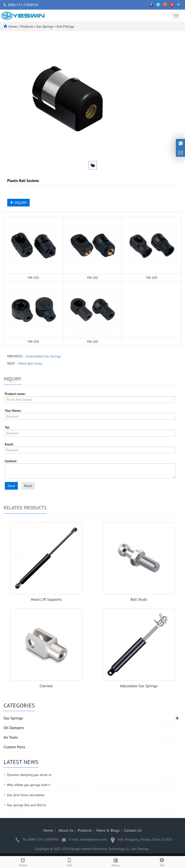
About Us (66, 830)
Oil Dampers (14, 728)
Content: (11, 461)
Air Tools (11, 737)
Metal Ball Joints (30, 363)
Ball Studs (139, 599)
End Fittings (65, 26)
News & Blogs (108, 830)
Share (23, 862)
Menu (116, 862)
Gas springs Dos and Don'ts (26, 805)
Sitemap (143, 849)
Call (69, 862)
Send (11, 486)
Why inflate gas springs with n (29, 785)
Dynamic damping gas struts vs (29, 775)
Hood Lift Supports (46, 599)
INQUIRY (18, 203)
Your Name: (13, 411)
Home (13, 26)
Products (27, 26)
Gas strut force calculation (26, 795)
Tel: (7, 427)
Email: (9, 444)
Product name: (15, 394)
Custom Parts (14, 747)
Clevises (46, 686)
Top (162, 862)
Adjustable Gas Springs (139, 686)
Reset (28, 486)
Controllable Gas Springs (43, 356)
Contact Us (133, 830)
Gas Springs (45, 26)
